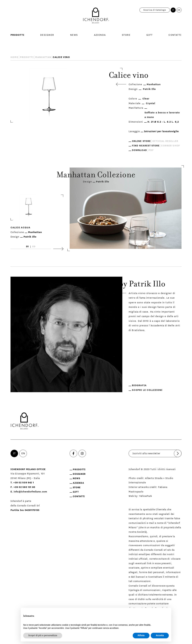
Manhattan (43, 57)
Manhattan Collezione (96, 175)
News (74, 35)
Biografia (139, 385)
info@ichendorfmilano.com (30, 492)
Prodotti (17, 35)
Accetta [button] (160, 635)
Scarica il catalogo (155, 10)
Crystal (151, 103)
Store (126, 35)
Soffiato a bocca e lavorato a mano (162, 115)
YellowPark (146, 496)
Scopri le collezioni (147, 390)
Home (14, 57)
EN (179, 10)
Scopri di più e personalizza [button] (43, 635)
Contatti (175, 35)
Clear (146, 99)
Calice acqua (20, 228)
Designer (47, 35)
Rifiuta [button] (141, 635)
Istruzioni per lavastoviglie (161, 131)
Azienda (100, 35)
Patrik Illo (149, 89)
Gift (149, 35)
